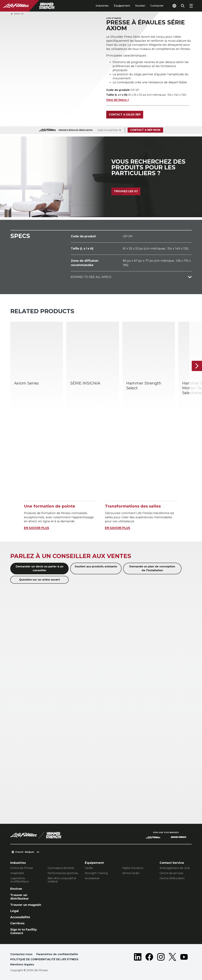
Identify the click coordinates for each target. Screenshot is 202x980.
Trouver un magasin (26, 905)
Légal (14, 911)
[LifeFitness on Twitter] (172, 960)
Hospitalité (17, 873)
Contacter (157, 6)
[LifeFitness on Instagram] (161, 960)
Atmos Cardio (131, 873)
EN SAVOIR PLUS (37, 528)
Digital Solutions (133, 868)
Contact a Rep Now (145, 130)
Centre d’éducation (172, 878)
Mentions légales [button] (22, 965)
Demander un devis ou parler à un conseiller (40, 568)
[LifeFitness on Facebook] (149, 960)
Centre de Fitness (22, 868)
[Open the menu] (191, 6)
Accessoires (92, 878)
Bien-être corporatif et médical (62, 880)
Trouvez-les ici (126, 191)
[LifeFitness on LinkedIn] (138, 960)
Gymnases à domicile (61, 868)
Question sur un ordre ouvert (39, 580)
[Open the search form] (183, 6)
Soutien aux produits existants (96, 567)
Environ (16, 889)
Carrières (17, 923)
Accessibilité (20, 917)
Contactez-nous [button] (21, 954)
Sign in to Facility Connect (24, 931)
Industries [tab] (102, 6)
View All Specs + (118, 100)
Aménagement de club (175, 868)
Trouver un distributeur (20, 897)
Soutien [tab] (140, 6)
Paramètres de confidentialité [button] (57, 954)
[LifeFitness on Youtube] (184, 960)
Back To (17, 14)
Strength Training (96, 873)
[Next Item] (197, 366)
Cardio (89, 868)
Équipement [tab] (122, 6)
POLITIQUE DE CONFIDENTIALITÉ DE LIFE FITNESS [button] (44, 959)
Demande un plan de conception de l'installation (152, 568)
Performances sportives (63, 873)
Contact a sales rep (125, 115)
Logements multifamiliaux (20, 880)
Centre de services (171, 873)
